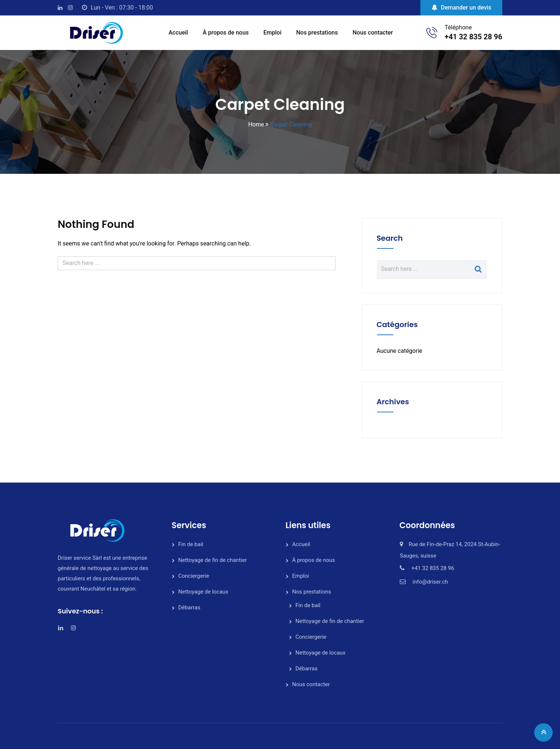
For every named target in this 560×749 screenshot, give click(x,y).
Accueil (178, 33)
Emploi (272, 33)
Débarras (189, 608)
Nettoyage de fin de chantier (213, 560)
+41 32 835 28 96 (473, 37)
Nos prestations (317, 33)
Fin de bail (191, 544)
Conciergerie (194, 576)
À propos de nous (226, 33)
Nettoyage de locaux (203, 592)
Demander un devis (461, 8)
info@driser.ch (430, 582)
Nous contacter (373, 33)
